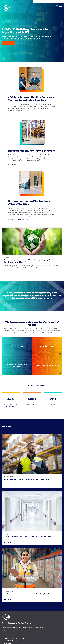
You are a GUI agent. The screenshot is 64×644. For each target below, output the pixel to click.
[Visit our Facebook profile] (61, 55)
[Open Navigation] (59, 6)
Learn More (9, 43)
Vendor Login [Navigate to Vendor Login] (6, 2)
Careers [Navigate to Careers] (27, 2)
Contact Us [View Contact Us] (6, 637)
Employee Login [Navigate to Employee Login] (17, 2)
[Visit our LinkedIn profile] (61, 53)
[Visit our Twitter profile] (61, 58)
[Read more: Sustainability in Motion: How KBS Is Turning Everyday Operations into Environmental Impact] (9, 271)
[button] (32, 2)
